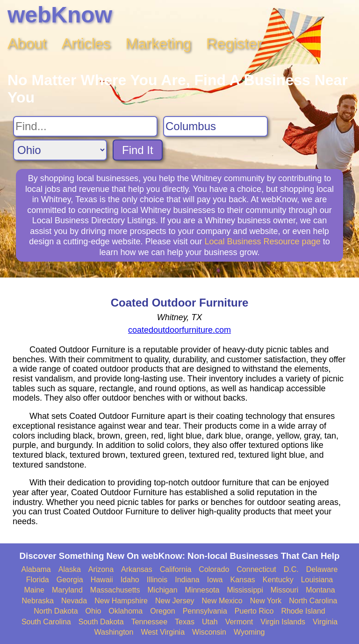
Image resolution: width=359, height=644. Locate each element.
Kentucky (278, 580)
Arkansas (137, 569)
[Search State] (60, 150)
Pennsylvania (205, 611)
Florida (38, 580)
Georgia (70, 580)
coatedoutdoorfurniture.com (179, 330)
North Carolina (313, 601)
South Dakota (101, 622)
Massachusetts (115, 590)
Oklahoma (126, 611)
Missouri (285, 590)
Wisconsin (209, 632)
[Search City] (215, 126)
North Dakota (56, 611)
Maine (34, 590)
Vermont (239, 622)
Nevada (74, 601)
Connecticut (256, 569)
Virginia (325, 622)
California (176, 569)
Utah (210, 622)
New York (266, 601)
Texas (185, 622)
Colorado (214, 569)
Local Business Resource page (263, 241)
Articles (86, 44)
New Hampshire (121, 601)
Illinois (157, 580)
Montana (320, 590)
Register (234, 44)
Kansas (242, 580)
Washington (114, 632)
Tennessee (149, 622)
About (27, 44)
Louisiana (317, 580)
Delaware (322, 569)
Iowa (215, 580)
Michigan (163, 590)
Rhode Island (303, 611)
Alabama (36, 569)
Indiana (187, 580)
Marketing (159, 44)
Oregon (162, 611)
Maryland (67, 590)
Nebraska (38, 601)
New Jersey (175, 601)
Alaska (70, 569)
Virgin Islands (283, 622)
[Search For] (85, 126)
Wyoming (249, 632)
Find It (138, 150)
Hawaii (102, 580)
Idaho (130, 580)
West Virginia (163, 632)
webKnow (60, 15)
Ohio (93, 611)
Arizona (101, 569)
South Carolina (46, 622)
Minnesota (202, 590)
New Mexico (222, 601)
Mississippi (245, 590)
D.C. (291, 569)
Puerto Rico (254, 611)
